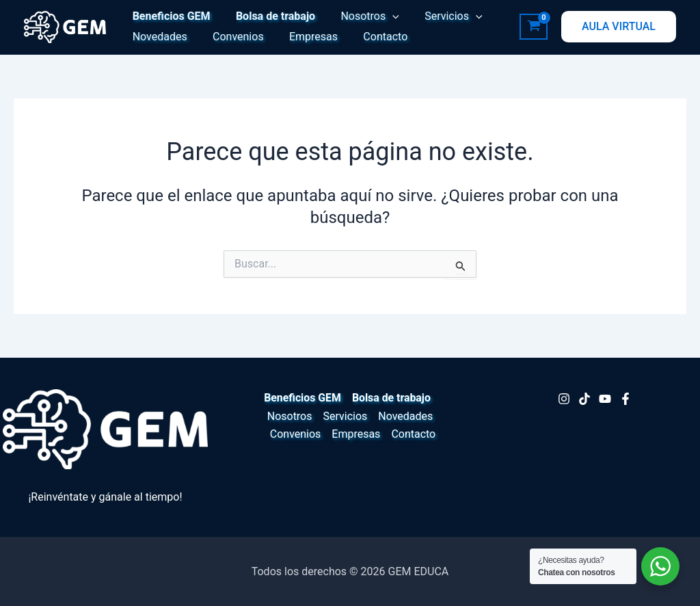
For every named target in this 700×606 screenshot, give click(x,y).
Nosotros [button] (361, 16)
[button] (383, 16)
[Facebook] (625, 399)
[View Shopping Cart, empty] (534, 27)
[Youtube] (605, 399)
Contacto (373, 37)
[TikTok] (584, 399)
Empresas (305, 37)
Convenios (233, 37)
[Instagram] (564, 399)
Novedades (158, 37)
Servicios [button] (441, 16)
